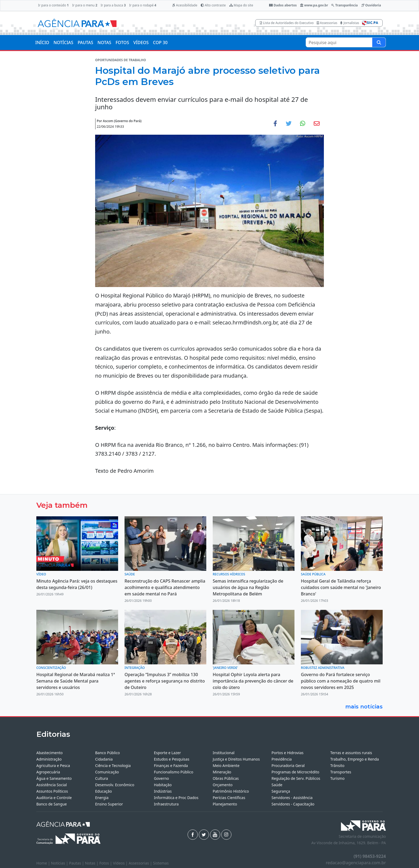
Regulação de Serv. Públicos (296, 778)
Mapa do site (241, 5)
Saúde (277, 785)
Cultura (102, 778)
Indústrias (163, 791)
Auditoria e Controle (54, 798)
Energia (102, 798)
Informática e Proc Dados (176, 798)
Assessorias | (141, 863)
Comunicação (107, 772)
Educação (104, 791)
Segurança (281, 791)
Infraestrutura (166, 804)
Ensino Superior (109, 804)
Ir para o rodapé (143, 5)
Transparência (344, 5)
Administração (49, 759)
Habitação (163, 785)
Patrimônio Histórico (231, 791)
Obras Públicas (226, 778)
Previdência (282, 759)
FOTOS (122, 42)
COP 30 (160, 42)
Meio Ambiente (226, 766)
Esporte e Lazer (167, 753)
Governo (161, 778)
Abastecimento (50, 753)
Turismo (337, 778)
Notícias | (60, 863)
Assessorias (327, 23)
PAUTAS (85, 42)
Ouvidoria (371, 5)
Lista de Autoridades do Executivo (287, 23)
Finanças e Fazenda (171, 766)
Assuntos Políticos (52, 791)
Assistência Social (52, 785)
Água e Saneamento (54, 778)
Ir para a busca (113, 5)
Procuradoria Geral (288, 766)
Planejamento (225, 804)
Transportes (341, 772)
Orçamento (223, 785)
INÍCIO (42, 42)
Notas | (92, 863)
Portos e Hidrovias (288, 753)
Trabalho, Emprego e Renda (355, 759)
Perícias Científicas (229, 798)
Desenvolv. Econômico (115, 785)
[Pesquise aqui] (379, 42)
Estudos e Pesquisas (172, 759)
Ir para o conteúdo (53, 5)
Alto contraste (213, 5)
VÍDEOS (141, 42)
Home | (44, 863)
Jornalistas (350, 23)
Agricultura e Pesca (53, 766)
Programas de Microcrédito (295, 772)
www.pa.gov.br (314, 5)
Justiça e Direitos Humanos (236, 759)
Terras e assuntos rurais (351, 753)
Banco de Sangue (52, 804)
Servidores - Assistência (292, 798)
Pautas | (77, 863)
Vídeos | (121, 863)
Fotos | (106, 863)
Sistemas (161, 863)
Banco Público (108, 753)
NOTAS (104, 42)
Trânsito (337, 766)
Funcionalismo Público (174, 772)
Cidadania (104, 759)
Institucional (224, 753)
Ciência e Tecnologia (113, 766)
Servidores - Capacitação (293, 804)
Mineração (222, 772)
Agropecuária (48, 772)
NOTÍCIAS (63, 42)
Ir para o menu (85, 5)
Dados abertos (283, 5)
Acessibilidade (185, 5)
